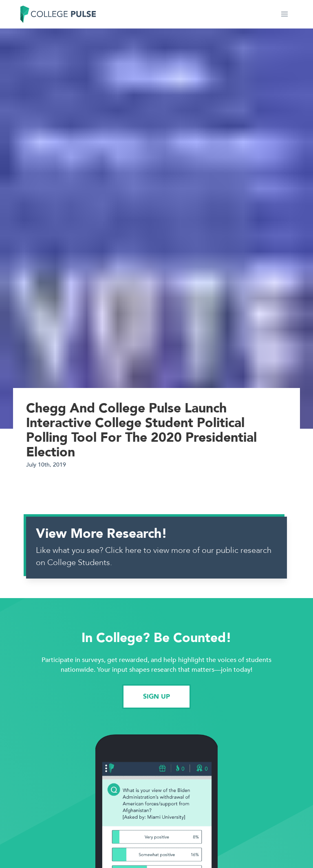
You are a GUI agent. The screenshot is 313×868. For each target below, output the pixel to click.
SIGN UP (156, 697)
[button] (284, 14)
